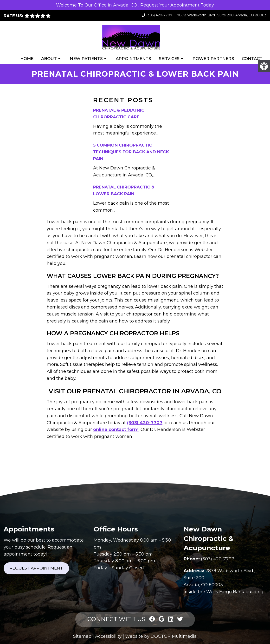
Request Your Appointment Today (177, 5)
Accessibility (108, 636)
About (49, 59)
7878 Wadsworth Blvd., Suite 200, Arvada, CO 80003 (222, 15)
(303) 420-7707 (159, 15)
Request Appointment (36, 568)
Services (169, 59)
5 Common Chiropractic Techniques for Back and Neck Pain (131, 152)
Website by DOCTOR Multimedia (161, 636)
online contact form (116, 429)
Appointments (133, 59)
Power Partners (213, 59)
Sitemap (82, 636)
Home (27, 59)
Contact (252, 59)
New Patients (86, 59)
